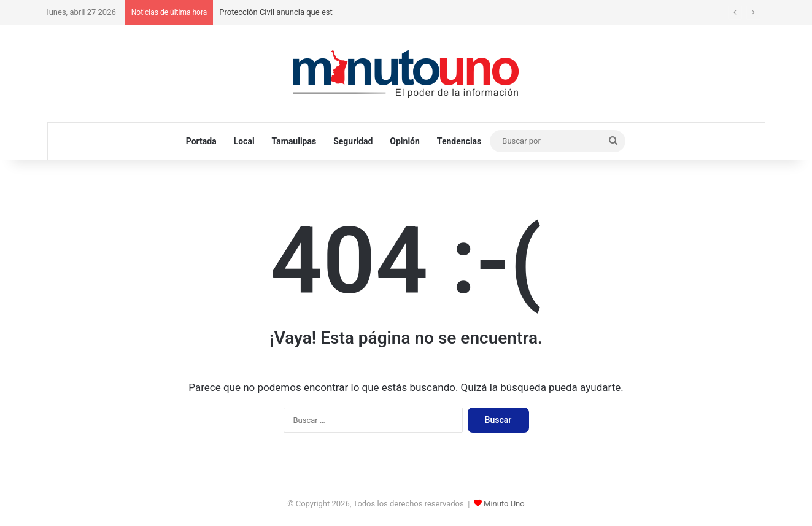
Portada (201, 141)
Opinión (405, 141)
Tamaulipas (294, 141)
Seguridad (353, 141)
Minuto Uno (504, 504)
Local (244, 141)
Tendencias (459, 141)
